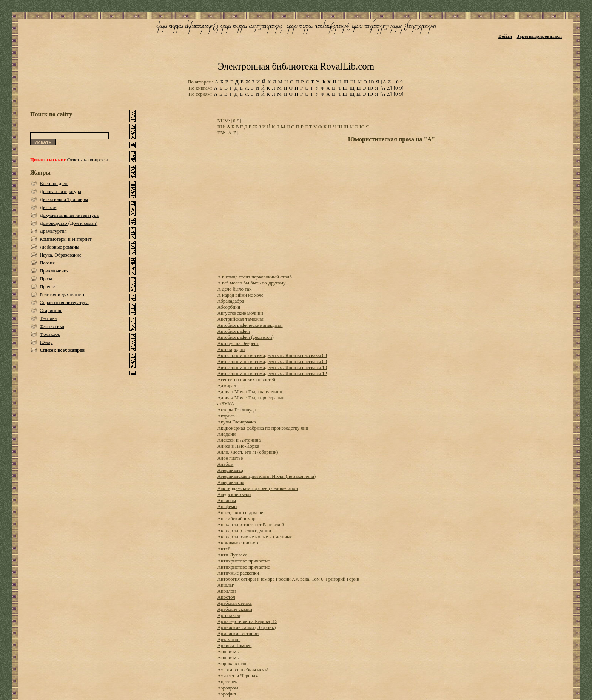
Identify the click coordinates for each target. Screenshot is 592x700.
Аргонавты (228, 615)
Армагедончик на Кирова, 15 (247, 621)
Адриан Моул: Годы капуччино (250, 392)
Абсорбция (229, 307)
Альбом (225, 464)
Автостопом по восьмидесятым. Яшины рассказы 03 (272, 355)
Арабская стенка (234, 603)
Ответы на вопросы (88, 160)
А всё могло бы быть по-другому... (253, 283)
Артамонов (229, 639)
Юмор (46, 342)
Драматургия (53, 231)
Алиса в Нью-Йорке (238, 446)
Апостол (226, 597)
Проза (46, 279)
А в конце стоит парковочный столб (254, 277)
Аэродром (227, 688)
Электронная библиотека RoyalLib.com (296, 66)
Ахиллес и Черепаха (238, 676)
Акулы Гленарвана (236, 422)
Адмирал (227, 386)
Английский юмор (236, 518)
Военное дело (54, 183)
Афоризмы (228, 651)
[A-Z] (387, 82)
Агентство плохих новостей (246, 379)
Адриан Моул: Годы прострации (251, 398)
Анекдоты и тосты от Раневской (251, 525)
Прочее (47, 287)
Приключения (54, 271)
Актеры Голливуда (236, 410)
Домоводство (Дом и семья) (69, 223)
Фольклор (50, 334)
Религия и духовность (62, 294)
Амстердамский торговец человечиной (257, 488)
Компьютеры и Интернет (66, 239)
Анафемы (227, 506)
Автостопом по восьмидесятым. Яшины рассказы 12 (272, 373)
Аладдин (226, 434)
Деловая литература (60, 191)
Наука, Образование (61, 255)
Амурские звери (234, 494)
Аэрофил (227, 694)
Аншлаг (225, 585)
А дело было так (234, 289)
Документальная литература (69, 215)
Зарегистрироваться (539, 36)
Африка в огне (232, 664)
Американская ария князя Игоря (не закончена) (266, 476)
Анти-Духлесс (232, 555)
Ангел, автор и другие (240, 512)
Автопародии (231, 349)
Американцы (230, 482)
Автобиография (233, 331)
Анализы (227, 500)
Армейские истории (238, 633)
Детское (48, 207)
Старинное (51, 310)
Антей (224, 549)
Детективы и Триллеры (64, 199)
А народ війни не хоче (240, 295)
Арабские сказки (234, 609)
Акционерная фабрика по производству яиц (263, 428)
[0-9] (399, 82)
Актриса (226, 416)
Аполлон (226, 591)
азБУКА (226, 404)
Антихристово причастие (243, 561)
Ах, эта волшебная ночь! (243, 670)
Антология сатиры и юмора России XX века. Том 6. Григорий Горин (288, 579)
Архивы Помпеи (234, 645)
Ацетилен (227, 682)
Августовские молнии (240, 313)
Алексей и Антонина (239, 440)
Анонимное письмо (237, 543)
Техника (48, 318)
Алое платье (230, 458)
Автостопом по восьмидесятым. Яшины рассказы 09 (272, 361)
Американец (230, 470)
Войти (505, 36)
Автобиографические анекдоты (250, 325)
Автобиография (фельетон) (245, 337)
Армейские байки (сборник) (246, 627)
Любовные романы (59, 247)
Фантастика (52, 326)
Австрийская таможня (240, 319)
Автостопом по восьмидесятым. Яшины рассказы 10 (272, 367)
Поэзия (47, 263)
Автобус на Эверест (238, 343)
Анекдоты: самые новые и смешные (255, 537)
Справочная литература (64, 302)
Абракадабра (230, 301)
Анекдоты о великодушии (244, 531)
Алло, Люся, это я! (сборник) (247, 452)
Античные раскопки (238, 573)
